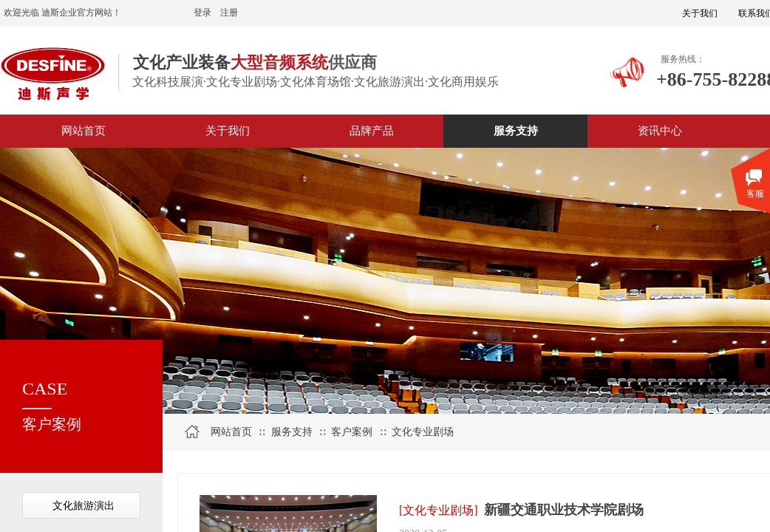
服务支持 (292, 432)
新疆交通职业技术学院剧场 (564, 510)
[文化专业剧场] (439, 510)
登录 (202, 13)
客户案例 (352, 432)
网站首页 (231, 432)
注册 (229, 13)
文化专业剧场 (423, 432)
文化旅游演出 (84, 506)
